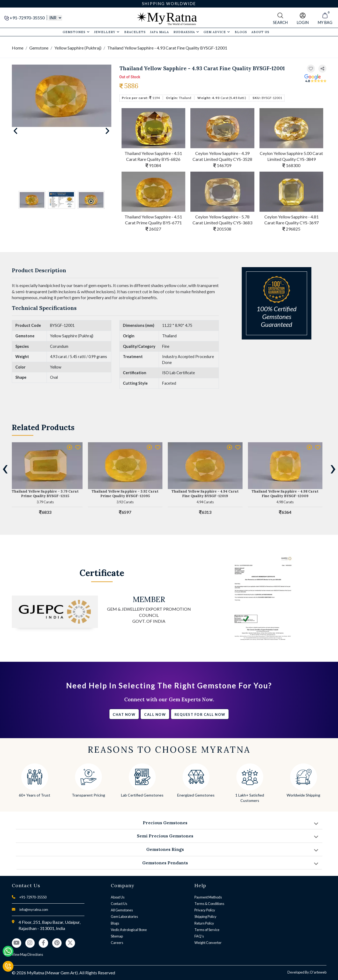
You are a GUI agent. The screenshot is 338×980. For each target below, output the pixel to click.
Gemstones (76, 32)
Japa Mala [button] (159, 32)
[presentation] (5, 468)
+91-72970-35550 (25, 18)
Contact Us (119, 904)
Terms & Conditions (209, 904)
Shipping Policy (205, 917)
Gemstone (39, 48)
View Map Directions (27, 954)
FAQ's (199, 936)
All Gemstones (122, 910)
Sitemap (117, 936)
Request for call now (200, 714)
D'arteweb (318, 972)
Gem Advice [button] (217, 32)
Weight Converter (208, 943)
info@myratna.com (34, 910)
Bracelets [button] (135, 32)
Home (18, 48)
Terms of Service (207, 930)
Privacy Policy (205, 910)
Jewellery (107, 32)
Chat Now (124, 714)
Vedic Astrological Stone (129, 930)
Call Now (155, 714)
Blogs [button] (241, 32)
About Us (118, 897)
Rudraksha (186, 32)
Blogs (115, 923)
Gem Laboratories (124, 917)
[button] (322, 69)
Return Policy (204, 923)
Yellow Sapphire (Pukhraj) (78, 48)
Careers (117, 943)
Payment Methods (208, 897)
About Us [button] (260, 32)
